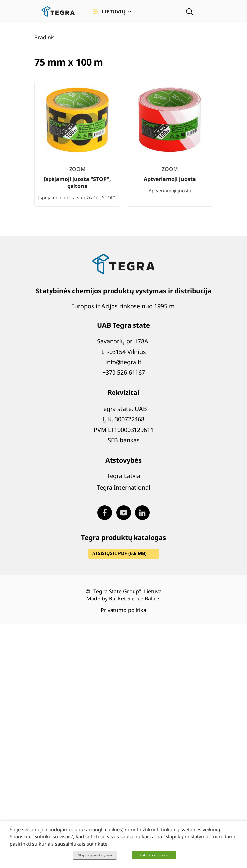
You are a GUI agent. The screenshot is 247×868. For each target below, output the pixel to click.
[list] (124, 149)
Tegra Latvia (124, 476)
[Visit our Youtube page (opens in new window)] (124, 513)
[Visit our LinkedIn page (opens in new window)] (142, 513)
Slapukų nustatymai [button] (95, 855)
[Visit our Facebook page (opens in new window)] (105, 513)
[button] (112, 12)
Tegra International (123, 487)
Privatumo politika (123, 610)
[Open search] (189, 12)
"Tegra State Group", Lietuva (126, 591)
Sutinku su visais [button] (154, 855)
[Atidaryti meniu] (208, 12)
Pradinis (45, 37)
